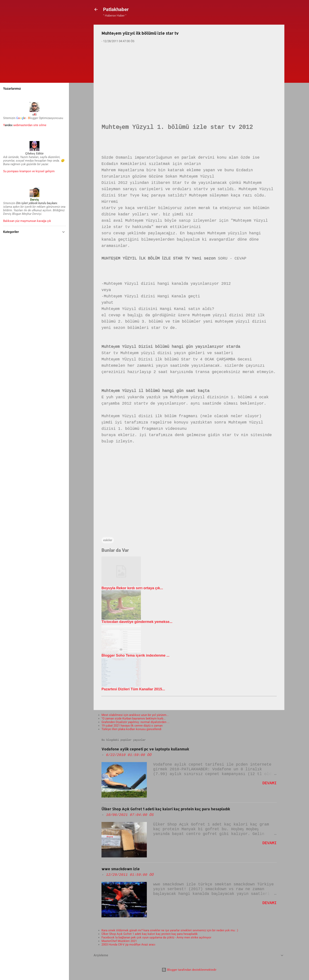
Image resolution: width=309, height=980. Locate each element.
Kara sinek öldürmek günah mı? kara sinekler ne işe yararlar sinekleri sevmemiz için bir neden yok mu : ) (170, 930)
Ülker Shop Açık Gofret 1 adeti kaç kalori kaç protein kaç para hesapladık (166, 809)
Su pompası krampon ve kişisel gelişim (29, 171)
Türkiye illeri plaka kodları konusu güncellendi (131, 729)
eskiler (108, 540)
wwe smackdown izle (121, 869)
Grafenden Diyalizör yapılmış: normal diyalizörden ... (135, 722)
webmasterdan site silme (25, 125)
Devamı (269, 783)
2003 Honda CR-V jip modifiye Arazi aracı (128, 945)
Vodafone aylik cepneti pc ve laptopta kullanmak (145, 749)
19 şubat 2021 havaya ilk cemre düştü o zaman (132, 726)
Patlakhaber (116, 9)
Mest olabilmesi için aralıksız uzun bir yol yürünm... (135, 715)
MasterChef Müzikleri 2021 (119, 941)
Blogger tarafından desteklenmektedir (189, 970)
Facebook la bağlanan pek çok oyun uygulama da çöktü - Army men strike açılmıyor (156, 937)
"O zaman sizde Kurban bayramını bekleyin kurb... (134, 718)
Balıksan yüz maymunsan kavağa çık (27, 221)
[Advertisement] (189, 77)
